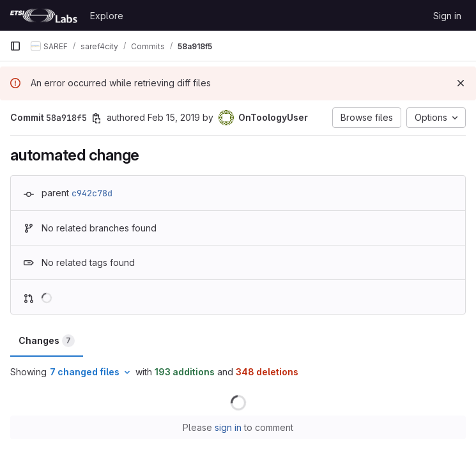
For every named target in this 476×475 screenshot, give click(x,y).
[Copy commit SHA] (96, 118)
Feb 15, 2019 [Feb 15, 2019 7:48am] (174, 117)
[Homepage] (43, 15)
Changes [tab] (47, 341)
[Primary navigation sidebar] (15, 46)
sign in (228, 427)
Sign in (447, 16)
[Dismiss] (461, 83)
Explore (107, 16)
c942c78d (92, 193)
